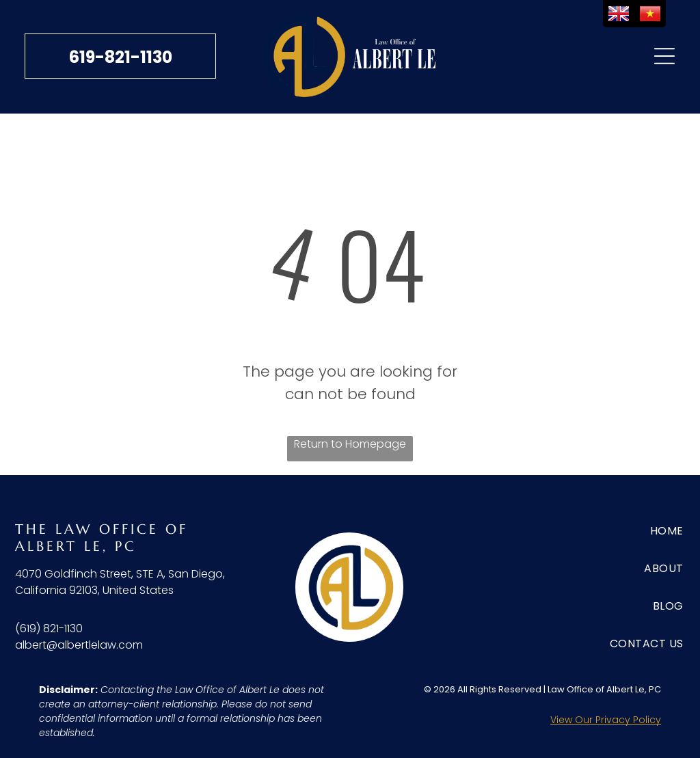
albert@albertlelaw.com (79, 645)
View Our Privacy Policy (606, 720)
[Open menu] (664, 56)
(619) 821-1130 (49, 628)
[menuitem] (632, 531)
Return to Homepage (350, 444)
